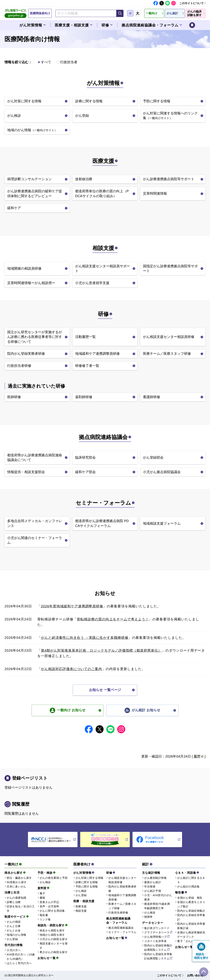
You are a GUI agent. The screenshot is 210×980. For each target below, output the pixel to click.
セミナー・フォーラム (103, 503)
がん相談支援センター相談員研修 (122, 880)
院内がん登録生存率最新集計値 (191, 926)
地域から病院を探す (52, 935)
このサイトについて (192, 3)
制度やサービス (15, 917)
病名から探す (14, 873)
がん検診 (45, 882)
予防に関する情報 (87, 886)
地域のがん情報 (16, 935)
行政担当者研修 (118, 913)
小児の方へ (14, 950)
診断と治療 (14, 902)
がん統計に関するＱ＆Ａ (191, 880)
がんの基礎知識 (16, 898)
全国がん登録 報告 (190, 898)
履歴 (197, 756)
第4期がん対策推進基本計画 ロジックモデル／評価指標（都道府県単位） (101, 650)
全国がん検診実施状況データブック (191, 935)
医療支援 (103, 161)
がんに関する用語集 (52, 911)
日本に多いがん (16, 886)
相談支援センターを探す (54, 946)
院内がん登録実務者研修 (122, 889)
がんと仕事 (14, 926)
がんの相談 (14, 922)
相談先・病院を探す (51, 925)
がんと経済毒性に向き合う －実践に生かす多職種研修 (85, 638)
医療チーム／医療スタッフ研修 (122, 906)
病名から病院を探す (52, 930)
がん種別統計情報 (155, 878)
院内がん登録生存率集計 (191, 917)
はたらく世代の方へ (19, 963)
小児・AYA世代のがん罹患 (158, 897)
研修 (103, 314)
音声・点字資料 (49, 906)
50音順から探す (17, 882)
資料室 (42, 888)
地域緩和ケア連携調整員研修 (122, 897)
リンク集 (45, 919)
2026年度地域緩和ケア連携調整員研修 (72, 606)
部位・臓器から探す (19, 878)
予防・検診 (45, 873)
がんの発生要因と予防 (54, 878)
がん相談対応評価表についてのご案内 (71, 669)
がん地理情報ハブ (155, 937)
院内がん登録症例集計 (191, 911)
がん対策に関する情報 (89, 878)
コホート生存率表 (155, 941)
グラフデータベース (157, 932)
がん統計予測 (153, 891)
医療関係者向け (40, 13)
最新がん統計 (153, 882)
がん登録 (12, 939)
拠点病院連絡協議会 (103, 437)
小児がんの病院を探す (54, 939)
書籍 (42, 898)
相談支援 (103, 248)
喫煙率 (148, 917)
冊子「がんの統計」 (190, 941)
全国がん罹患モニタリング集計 (191, 904)
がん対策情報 (103, 83)
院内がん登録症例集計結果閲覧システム (158, 948)
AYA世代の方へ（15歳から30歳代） (21, 957)
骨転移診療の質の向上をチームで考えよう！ (113, 619)
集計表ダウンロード (157, 928)
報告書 (44, 915)
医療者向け (82, 864)
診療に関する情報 (87, 882)
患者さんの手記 (49, 902)
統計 (145, 864)
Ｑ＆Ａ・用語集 (186, 873)
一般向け (11, 864)
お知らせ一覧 (47, 958)
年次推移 (150, 886)
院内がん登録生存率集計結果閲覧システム (158, 956)
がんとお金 (14, 930)
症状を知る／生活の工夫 (21, 909)
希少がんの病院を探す (54, 952)
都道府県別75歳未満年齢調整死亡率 (157, 906)
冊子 (42, 893)
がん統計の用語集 (188, 886)
